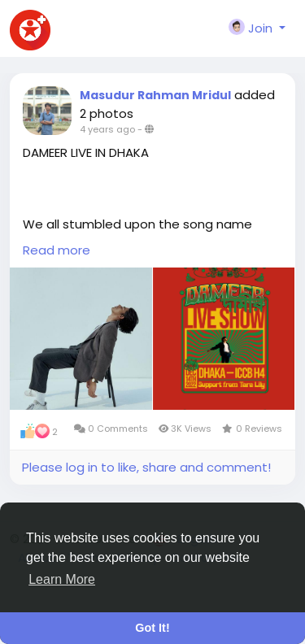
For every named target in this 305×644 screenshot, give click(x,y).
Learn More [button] (62, 579)
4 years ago (107, 129)
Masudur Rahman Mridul (155, 95)
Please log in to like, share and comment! (146, 467)
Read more (57, 250)
